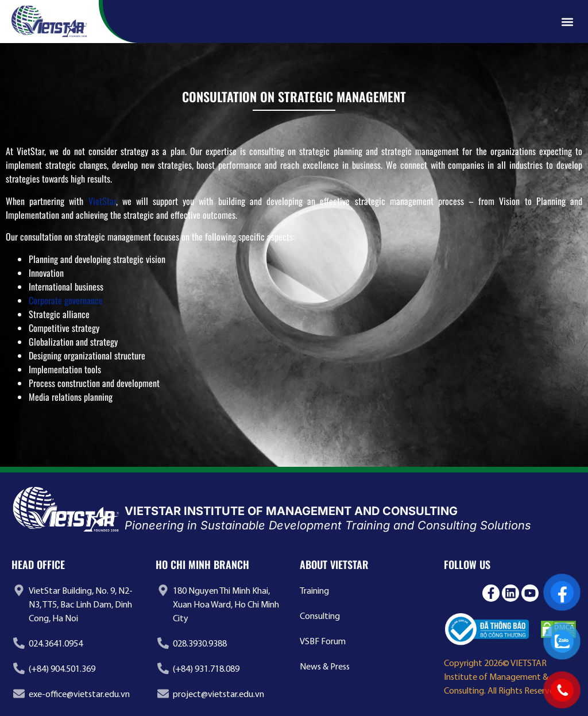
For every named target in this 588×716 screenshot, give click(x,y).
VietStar (102, 201)
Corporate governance (66, 300)
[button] (567, 22)
